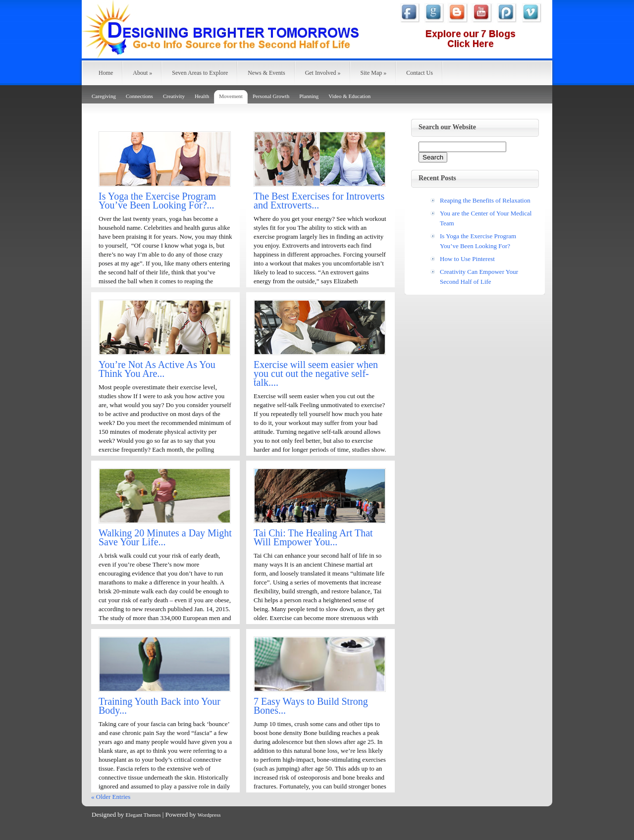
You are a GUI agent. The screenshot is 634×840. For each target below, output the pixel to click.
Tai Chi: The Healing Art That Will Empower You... (313, 537)
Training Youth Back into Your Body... (159, 706)
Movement (231, 96)
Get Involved (323, 73)
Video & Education (349, 96)
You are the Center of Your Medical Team (486, 218)
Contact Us (420, 73)
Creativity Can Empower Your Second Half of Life (479, 277)
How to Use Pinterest (467, 259)
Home (106, 73)
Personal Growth (271, 96)
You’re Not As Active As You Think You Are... (157, 369)
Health (202, 96)
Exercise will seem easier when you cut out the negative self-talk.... (316, 373)
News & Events (266, 73)
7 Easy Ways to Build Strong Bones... (311, 706)
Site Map (374, 73)
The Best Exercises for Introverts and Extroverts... (319, 201)
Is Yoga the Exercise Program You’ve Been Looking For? (478, 241)
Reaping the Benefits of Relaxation (485, 200)
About (142, 73)
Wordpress (209, 815)
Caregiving (104, 96)
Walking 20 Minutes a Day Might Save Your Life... (165, 537)
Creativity (174, 96)
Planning (309, 96)
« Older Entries (111, 797)
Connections (139, 96)
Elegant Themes (143, 815)
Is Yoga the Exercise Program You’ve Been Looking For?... (157, 201)
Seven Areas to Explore (200, 73)
